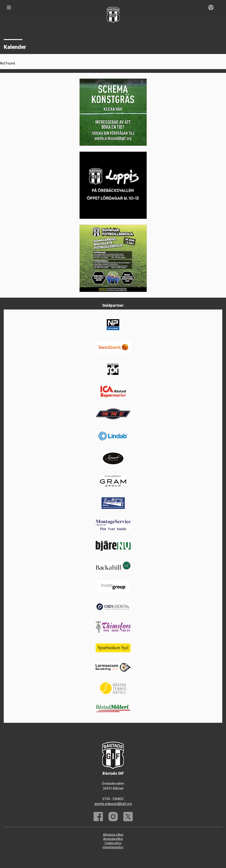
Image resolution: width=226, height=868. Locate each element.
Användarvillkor (113, 839)
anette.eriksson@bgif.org (113, 804)
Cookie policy (113, 843)
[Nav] (9, 7)
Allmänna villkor (113, 835)
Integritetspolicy (113, 847)
